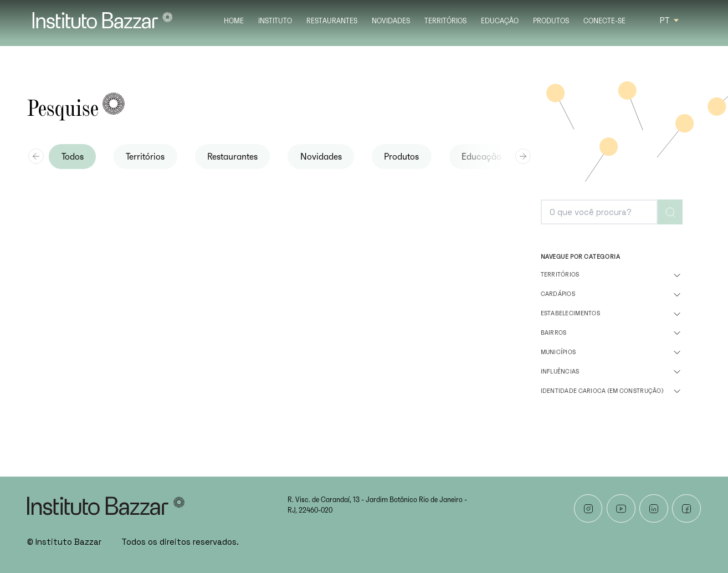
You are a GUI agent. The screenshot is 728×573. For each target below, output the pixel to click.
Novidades (391, 21)
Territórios (445, 21)
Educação (500, 21)
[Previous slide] (36, 156)
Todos (73, 157)
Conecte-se (604, 21)
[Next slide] (523, 156)
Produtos (551, 21)
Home (234, 21)
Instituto (275, 21)
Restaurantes (332, 21)
